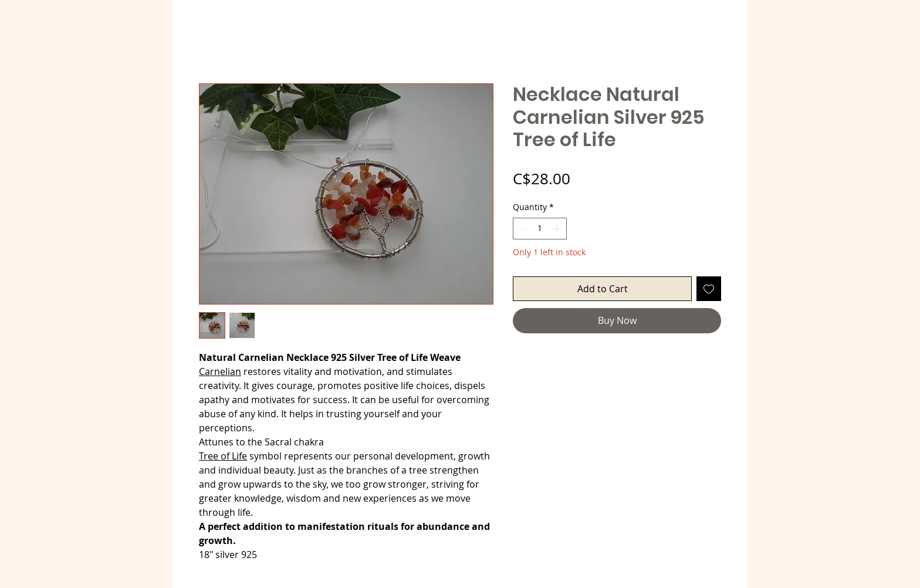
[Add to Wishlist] (709, 289)
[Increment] (558, 229)
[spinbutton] (540, 229)
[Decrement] (522, 229)
